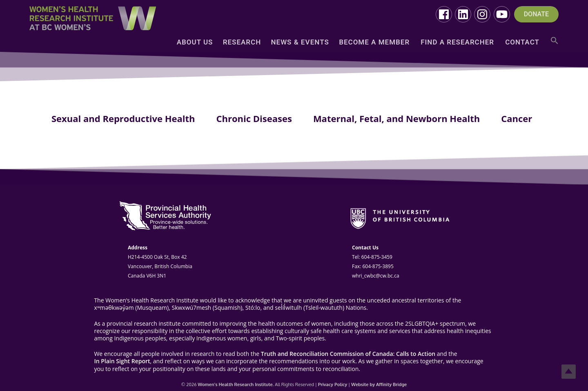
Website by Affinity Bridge (379, 384)
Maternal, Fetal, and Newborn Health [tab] (396, 118)
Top (569, 372)
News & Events (300, 43)
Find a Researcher (457, 43)
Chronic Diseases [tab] (254, 118)
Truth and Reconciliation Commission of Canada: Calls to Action (348, 354)
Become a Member (374, 43)
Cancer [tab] (517, 118)
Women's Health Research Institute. (236, 384)
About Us (195, 43)
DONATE (536, 14)
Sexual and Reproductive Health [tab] (123, 118)
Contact (522, 43)
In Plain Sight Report (122, 361)
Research (242, 43)
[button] (555, 43)
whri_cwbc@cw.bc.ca (376, 276)
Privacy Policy (333, 384)
